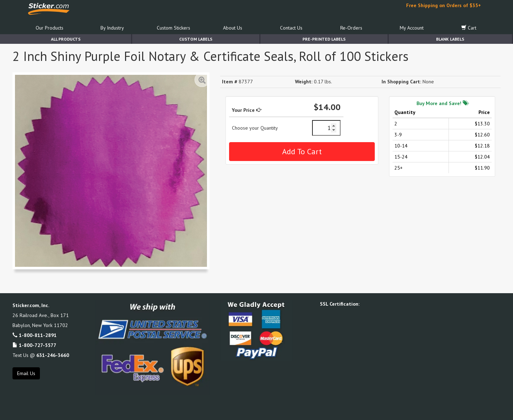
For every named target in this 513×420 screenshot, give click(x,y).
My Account (412, 28)
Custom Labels (196, 39)
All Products (66, 39)
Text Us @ (41, 355)
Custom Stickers (173, 28)
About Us (233, 28)
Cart (469, 28)
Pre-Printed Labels (324, 39)
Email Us (26, 373)
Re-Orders (351, 28)
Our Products (50, 28)
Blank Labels (450, 39)
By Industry (112, 28)
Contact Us (291, 28)
